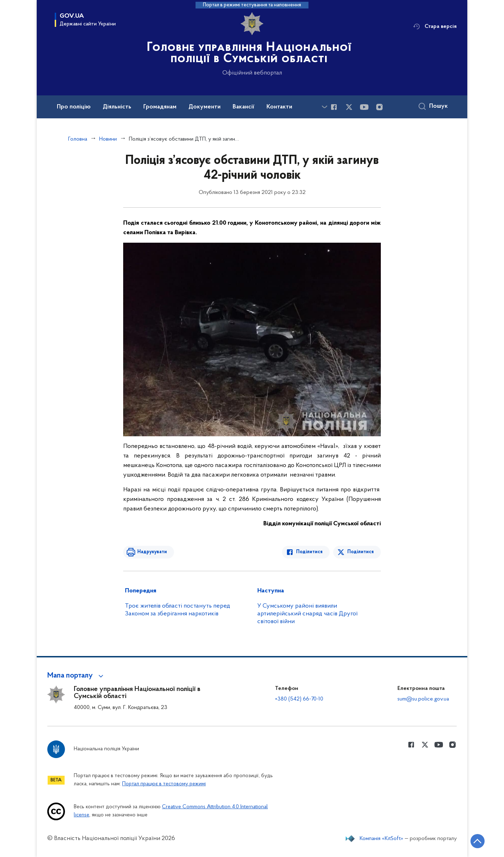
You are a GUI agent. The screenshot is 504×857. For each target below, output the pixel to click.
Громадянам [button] (160, 107)
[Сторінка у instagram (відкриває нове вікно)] (379, 107)
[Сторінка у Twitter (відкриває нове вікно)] (349, 107)
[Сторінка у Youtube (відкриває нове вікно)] (364, 107)
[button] (76, 676)
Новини (108, 139)
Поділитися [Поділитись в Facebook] (309, 552)
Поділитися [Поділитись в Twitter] (361, 552)
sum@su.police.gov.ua (423, 699)
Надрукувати (152, 552)
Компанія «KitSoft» (382, 839)
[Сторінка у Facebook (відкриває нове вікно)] (334, 107)
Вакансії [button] (244, 107)
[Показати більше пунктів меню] (324, 107)
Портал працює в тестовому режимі (164, 784)
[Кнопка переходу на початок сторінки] (478, 841)
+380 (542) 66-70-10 (299, 699)
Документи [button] (205, 107)
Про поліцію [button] (74, 107)
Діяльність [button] (117, 107)
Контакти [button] (279, 107)
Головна (78, 139)
